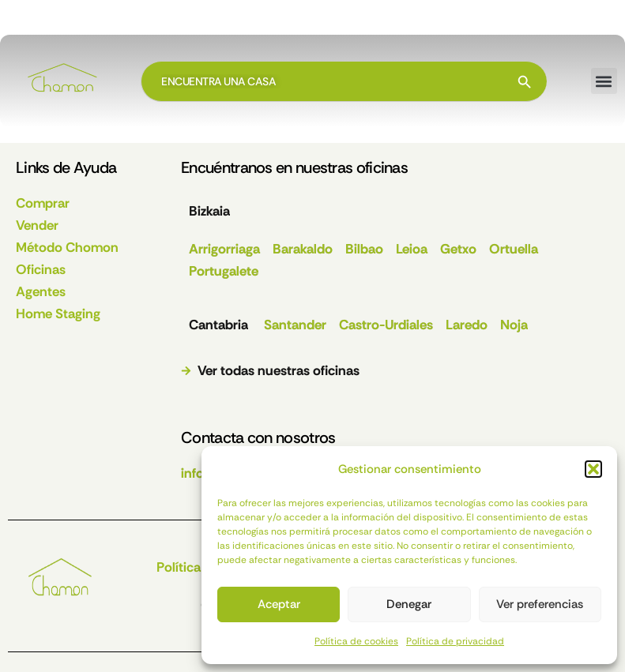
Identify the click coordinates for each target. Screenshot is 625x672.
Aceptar (279, 604)
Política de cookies (356, 641)
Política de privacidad (455, 641)
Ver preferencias (540, 604)
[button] (593, 469)
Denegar (409, 604)
